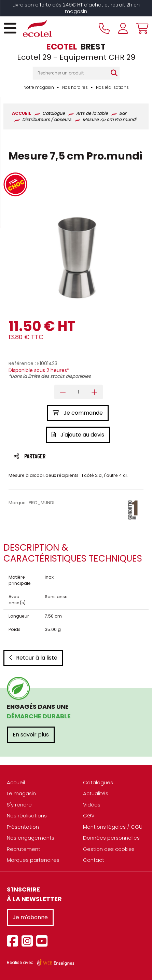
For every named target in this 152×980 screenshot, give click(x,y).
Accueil (16, 782)
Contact (94, 860)
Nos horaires (75, 87)
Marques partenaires (33, 860)
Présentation (23, 827)
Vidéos (92, 805)
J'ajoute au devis (78, 435)
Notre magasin (39, 87)
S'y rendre (19, 805)
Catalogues (98, 782)
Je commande (78, 413)
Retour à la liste (33, 658)
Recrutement (24, 849)
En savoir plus (31, 735)
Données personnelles (111, 838)
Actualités (96, 793)
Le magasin (21, 793)
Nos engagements (31, 838)
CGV (89, 816)
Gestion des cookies (109, 849)
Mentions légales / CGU (113, 827)
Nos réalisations (112, 87)
